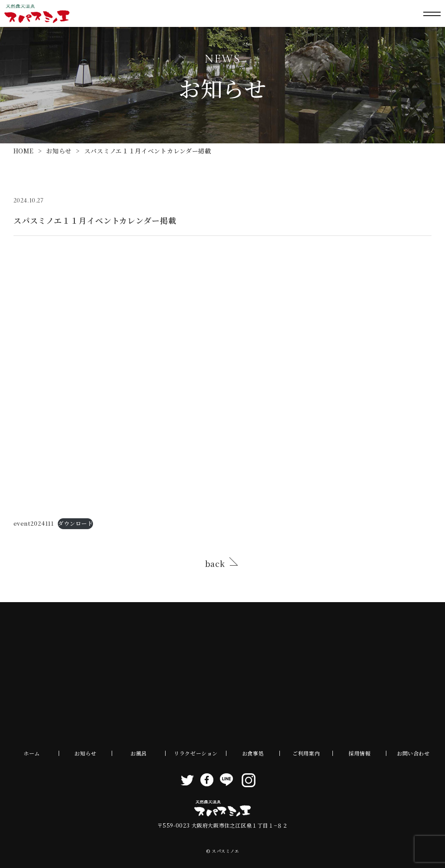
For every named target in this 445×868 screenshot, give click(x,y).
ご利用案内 (306, 753)
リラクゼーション (196, 753)
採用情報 (359, 753)
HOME (24, 151)
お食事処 (253, 753)
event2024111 (34, 523)
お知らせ (59, 151)
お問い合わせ (413, 753)
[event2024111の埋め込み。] (223, 379)
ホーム (32, 753)
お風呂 (139, 753)
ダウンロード (75, 523)
